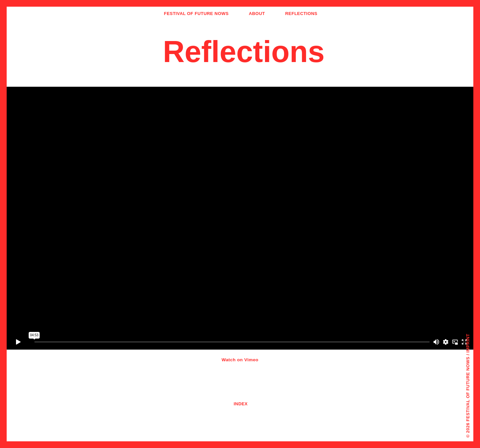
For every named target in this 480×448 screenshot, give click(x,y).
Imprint (468, 343)
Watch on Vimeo (240, 360)
